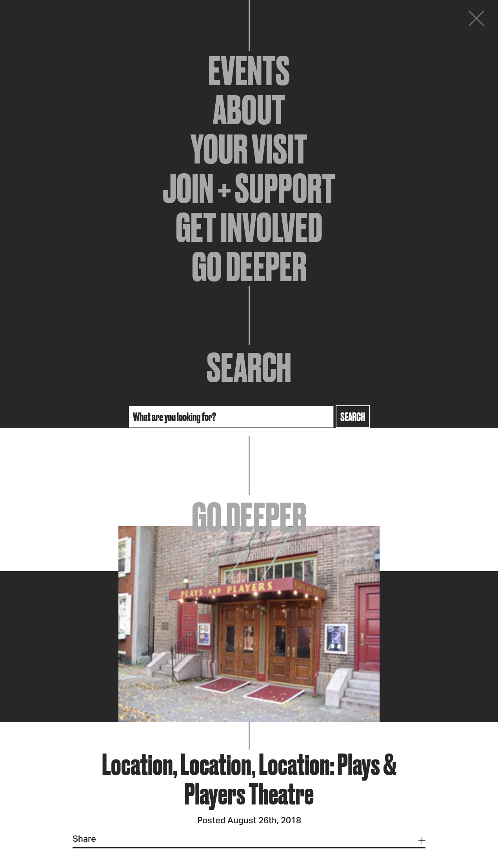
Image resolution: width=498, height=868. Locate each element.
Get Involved (249, 227)
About (249, 110)
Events (249, 71)
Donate (429, 20)
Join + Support (249, 188)
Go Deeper (249, 267)
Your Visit (249, 149)
